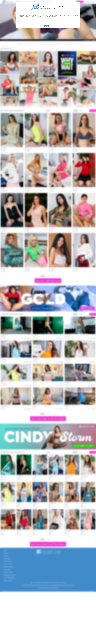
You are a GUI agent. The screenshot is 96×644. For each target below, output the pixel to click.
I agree (47, 26)
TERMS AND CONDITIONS (72, 15)
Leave (77, 26)
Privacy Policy (62, 21)
